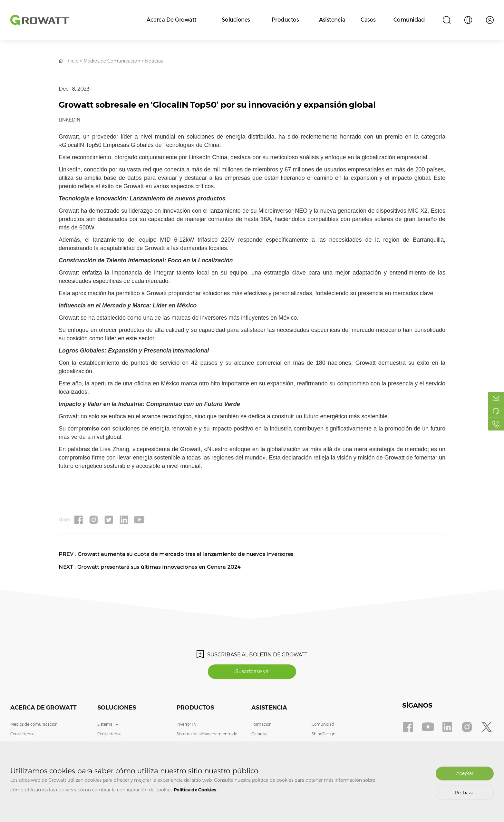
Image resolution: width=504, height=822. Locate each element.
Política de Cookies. (195, 790)
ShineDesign (324, 734)
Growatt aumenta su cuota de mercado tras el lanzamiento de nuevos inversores (186, 554)
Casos (368, 20)
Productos (285, 20)
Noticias (154, 61)
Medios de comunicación (34, 725)
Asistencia (332, 20)
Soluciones (236, 20)
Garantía (259, 734)
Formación (262, 725)
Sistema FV (108, 725)
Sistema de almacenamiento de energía (207, 739)
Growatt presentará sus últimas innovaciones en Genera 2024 (159, 567)
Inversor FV (187, 725)
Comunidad (409, 20)
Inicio (73, 61)
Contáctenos (22, 734)
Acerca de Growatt (172, 20)
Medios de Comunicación (112, 61)
